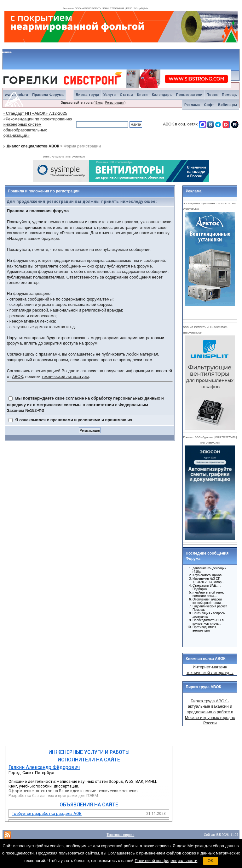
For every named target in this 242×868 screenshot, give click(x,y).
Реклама (192, 105)
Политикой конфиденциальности (166, 861)
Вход (99, 103)
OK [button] (211, 861)
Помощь (229, 95)
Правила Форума (48, 95)
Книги (142, 95)
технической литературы (65, 376)
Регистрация (114, 103)
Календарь (162, 95)
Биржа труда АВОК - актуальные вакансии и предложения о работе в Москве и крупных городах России (210, 712)
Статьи (127, 95)
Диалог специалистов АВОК (33, 146)
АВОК (17, 376)
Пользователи (189, 95)
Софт (209, 105)
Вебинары (228, 105)
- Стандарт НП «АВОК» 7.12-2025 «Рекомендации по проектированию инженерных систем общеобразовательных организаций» (38, 124)
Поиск (212, 95)
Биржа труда (87, 95)
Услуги (110, 95)
